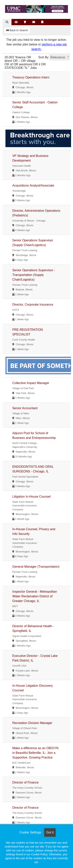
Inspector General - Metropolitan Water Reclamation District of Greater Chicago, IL (35, 596)
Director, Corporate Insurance (33, 305)
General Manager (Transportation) (36, 567)
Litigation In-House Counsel (31, 497)
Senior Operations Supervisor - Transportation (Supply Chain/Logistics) (34, 275)
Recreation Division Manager (32, 723)
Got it (50, 832)
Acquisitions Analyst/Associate (33, 185)
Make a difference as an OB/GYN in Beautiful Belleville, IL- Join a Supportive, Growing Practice (35, 753)
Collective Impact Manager (31, 383)
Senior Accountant (25, 408)
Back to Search (17, 30)
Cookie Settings (30, 832)
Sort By (43, 57)
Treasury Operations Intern (31, 77)
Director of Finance (25, 782)
